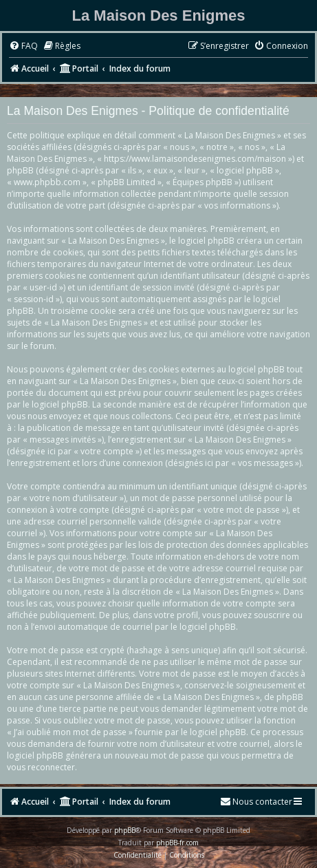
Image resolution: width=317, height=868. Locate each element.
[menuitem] (23, 46)
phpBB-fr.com (177, 843)
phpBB (125, 830)
